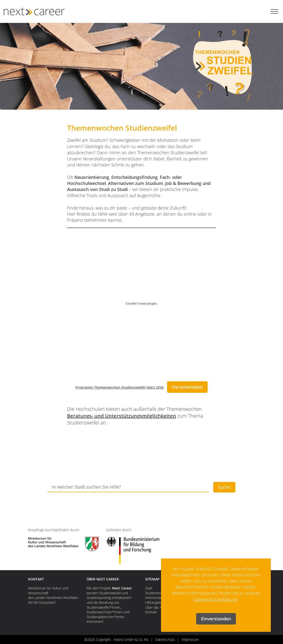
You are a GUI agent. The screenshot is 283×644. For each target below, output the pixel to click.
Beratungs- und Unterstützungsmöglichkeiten (122, 416)
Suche (224, 487)
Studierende (155, 593)
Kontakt (151, 612)
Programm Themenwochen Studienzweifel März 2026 (120, 387)
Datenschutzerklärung (216, 599)
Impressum (190, 639)
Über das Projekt (158, 607)
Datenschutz (165, 639)
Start (149, 588)
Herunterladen (187, 387)
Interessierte (155, 598)
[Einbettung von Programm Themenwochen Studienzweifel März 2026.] (141, 303)
